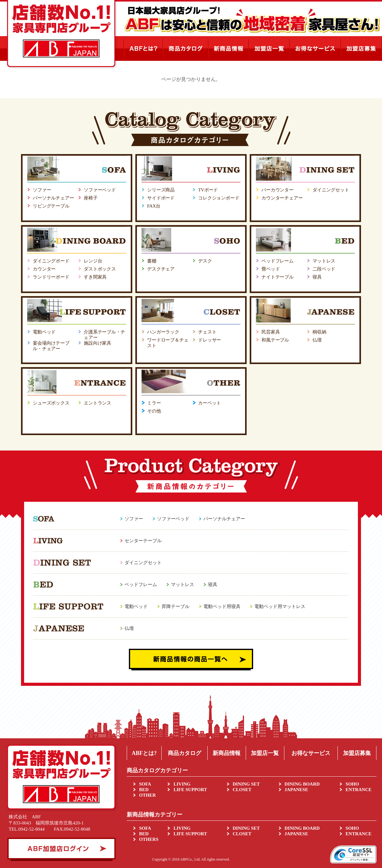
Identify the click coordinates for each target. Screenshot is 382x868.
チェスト (207, 332)
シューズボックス (51, 403)
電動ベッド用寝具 (222, 606)
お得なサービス (311, 753)
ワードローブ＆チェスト (168, 343)
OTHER (147, 795)
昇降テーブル (176, 606)
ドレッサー (210, 340)
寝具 (317, 277)
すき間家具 (95, 277)
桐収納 (319, 332)
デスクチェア (161, 269)
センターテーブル (143, 541)
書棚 (152, 261)
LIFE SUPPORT (190, 790)
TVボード (208, 190)
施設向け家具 (98, 343)
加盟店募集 (357, 753)
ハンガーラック (163, 332)
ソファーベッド (100, 190)
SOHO (352, 784)
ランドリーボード (51, 277)
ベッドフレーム (278, 261)
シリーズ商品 (161, 190)
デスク (205, 261)
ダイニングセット (331, 190)
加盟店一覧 (265, 753)
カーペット (210, 403)
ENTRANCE (359, 790)
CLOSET (242, 790)
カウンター (44, 269)
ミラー (154, 403)
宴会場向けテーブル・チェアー (51, 346)
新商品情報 (227, 753)
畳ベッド (271, 269)
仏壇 (317, 340)
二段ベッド (324, 269)
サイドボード (161, 198)
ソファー (42, 190)
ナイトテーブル (278, 277)
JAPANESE (296, 790)
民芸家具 (271, 332)
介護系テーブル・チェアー (104, 335)
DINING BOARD (302, 784)
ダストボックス (100, 269)
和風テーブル (275, 340)
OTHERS (149, 839)
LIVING (182, 784)
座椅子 (91, 198)
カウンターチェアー (282, 198)
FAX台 (154, 206)
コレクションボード (219, 198)
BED (144, 790)
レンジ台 (93, 261)
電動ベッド (44, 332)
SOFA (145, 784)
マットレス (324, 261)
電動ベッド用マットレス (280, 606)
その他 (154, 411)
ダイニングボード (51, 261)
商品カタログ (185, 753)
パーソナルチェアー (53, 198)
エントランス (98, 403)
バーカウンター (278, 190)
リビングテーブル (51, 206)
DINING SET (246, 784)
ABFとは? (144, 753)
